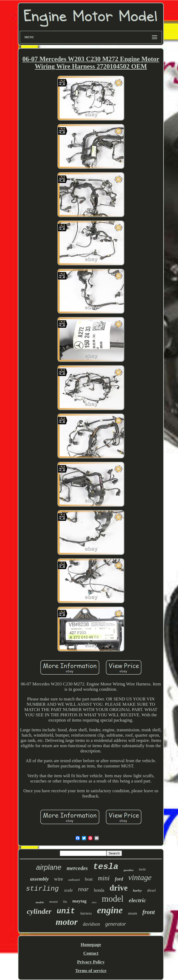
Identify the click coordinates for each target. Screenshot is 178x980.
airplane (49, 867)
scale (68, 890)
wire (58, 879)
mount (54, 902)
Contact (91, 953)
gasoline (128, 870)
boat (89, 879)
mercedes (77, 868)
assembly (39, 879)
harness (86, 913)
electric (137, 900)
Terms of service (91, 971)
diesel (152, 890)
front (149, 912)
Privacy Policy (91, 962)
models (40, 902)
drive (119, 888)
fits (65, 902)
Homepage (91, 945)
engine (110, 910)
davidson (92, 924)
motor (66, 922)
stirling (43, 889)
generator (116, 924)
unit (66, 911)
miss (94, 902)
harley (137, 890)
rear (83, 889)
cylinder (39, 911)
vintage (140, 877)
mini (104, 878)
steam (133, 913)
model (112, 899)
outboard (74, 880)
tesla (106, 867)
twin (142, 869)
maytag (80, 901)
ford (119, 879)
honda (99, 890)
